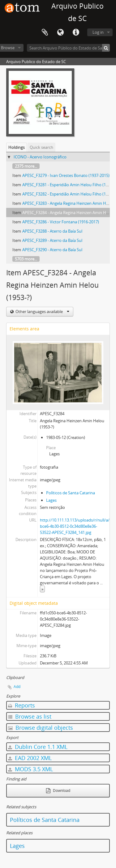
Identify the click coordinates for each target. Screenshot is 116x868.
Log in (98, 32)
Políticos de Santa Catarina (71, 493)
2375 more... (26, 166)
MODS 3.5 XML (30, 769)
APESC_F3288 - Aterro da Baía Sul (52, 231)
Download (58, 791)
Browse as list (30, 716)
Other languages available (42, 312)
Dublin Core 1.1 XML (38, 747)
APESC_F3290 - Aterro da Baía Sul (52, 250)
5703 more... (26, 259)
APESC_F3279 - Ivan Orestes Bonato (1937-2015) (66, 175)
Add (17, 687)
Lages (51, 500)
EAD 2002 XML (30, 758)
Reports (21, 705)
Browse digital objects (41, 728)
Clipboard (45, 32)
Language (60, 32)
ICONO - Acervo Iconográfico (40, 157)
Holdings (17, 147)
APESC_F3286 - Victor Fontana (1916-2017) (61, 222)
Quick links (76, 32)
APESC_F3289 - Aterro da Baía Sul (52, 240)
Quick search (41, 147)
